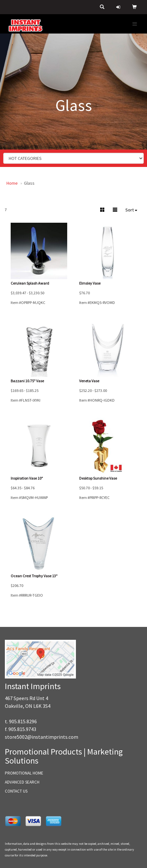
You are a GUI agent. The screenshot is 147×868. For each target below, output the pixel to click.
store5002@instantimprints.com (42, 737)
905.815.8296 (23, 721)
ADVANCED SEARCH (22, 782)
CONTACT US (16, 791)
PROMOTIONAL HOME (24, 773)
